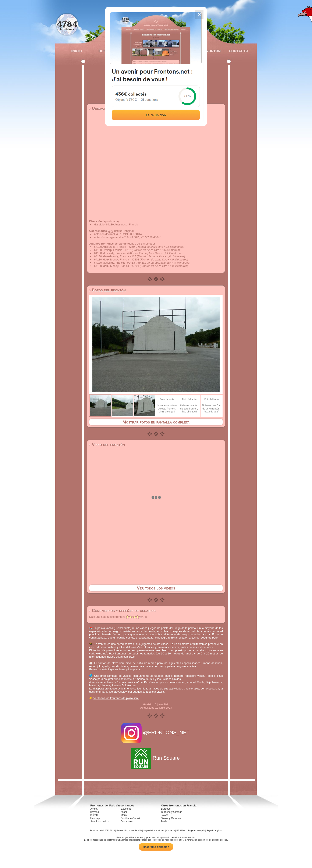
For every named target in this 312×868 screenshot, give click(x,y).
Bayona (95, 812)
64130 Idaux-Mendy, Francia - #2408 (117, 260)
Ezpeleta (126, 809)
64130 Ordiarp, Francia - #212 (113, 250)
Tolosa (165, 815)
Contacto (237, 51)
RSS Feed (181, 831)
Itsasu (124, 812)
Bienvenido (122, 831)
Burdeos (166, 809)
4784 (67, 24)
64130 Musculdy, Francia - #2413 (114, 263)
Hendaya (95, 818)
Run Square (156, 758)
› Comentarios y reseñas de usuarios (122, 611)
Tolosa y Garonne (171, 818)
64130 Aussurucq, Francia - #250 (114, 247)
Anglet (94, 809)
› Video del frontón (107, 445)
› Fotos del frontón (107, 290)
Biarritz (94, 815)
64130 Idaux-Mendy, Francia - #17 (115, 256)
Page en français (196, 831)
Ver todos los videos (156, 588)
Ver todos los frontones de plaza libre (116, 698)
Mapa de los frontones (154, 831)
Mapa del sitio (135, 831)
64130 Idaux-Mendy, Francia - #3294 (117, 266)
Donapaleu (127, 822)
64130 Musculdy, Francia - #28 (113, 253)
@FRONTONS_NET (156, 732)
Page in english (214, 831)
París (164, 822)
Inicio (77, 51)
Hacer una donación (156, 847)
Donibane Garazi (130, 818)
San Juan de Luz (100, 822)
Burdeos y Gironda (172, 812)
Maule (124, 815)
